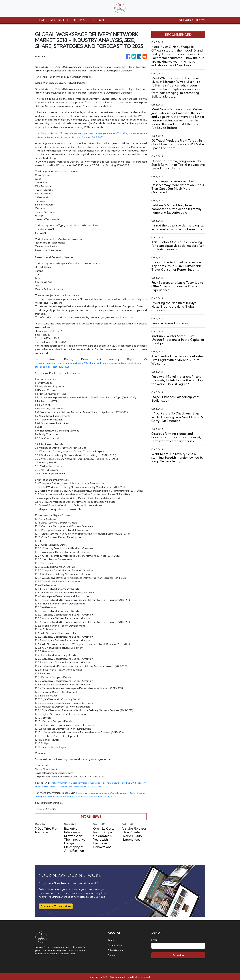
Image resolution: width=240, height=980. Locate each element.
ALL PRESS (80, 20)
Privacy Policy (115, 944)
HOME (41, 20)
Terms (111, 939)
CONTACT (98, 20)
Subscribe (178, 954)
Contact (112, 953)
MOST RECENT (59, 20)
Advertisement (117, 949)
